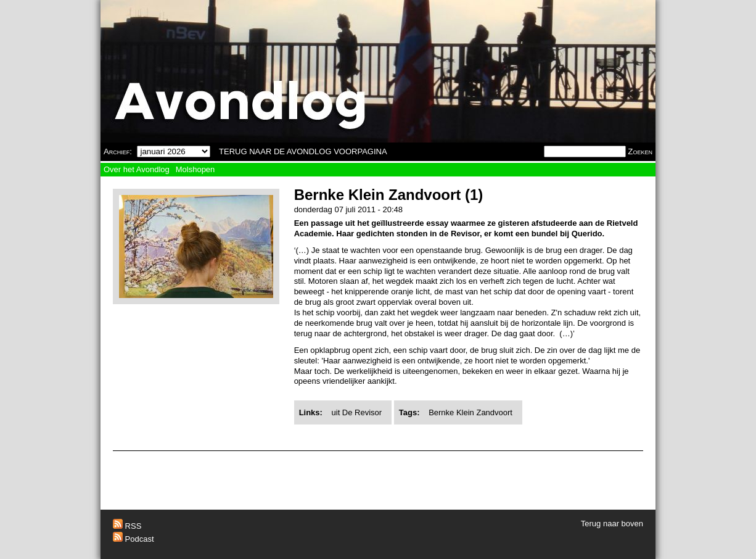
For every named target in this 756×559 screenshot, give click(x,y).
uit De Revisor (357, 412)
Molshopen (195, 169)
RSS (127, 526)
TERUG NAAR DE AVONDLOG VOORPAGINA (303, 151)
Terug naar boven (612, 524)
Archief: (118, 151)
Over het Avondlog (137, 169)
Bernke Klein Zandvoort (470, 412)
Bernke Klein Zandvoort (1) (389, 195)
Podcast (134, 539)
